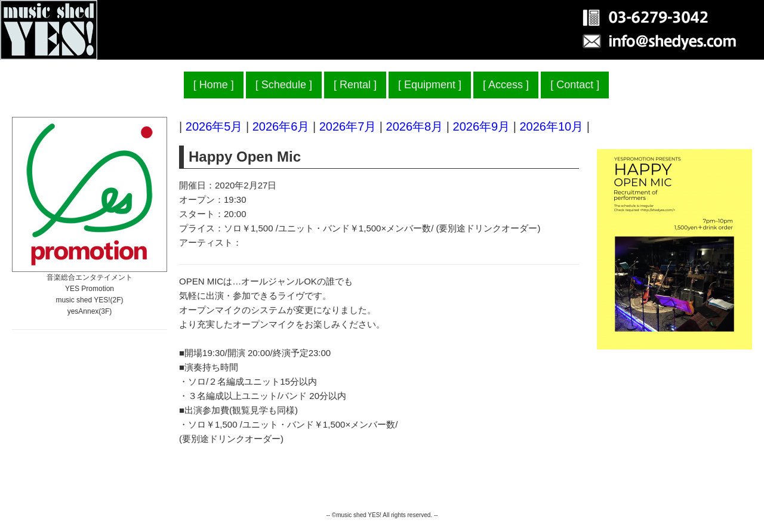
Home (214, 85)
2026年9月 (482, 126)
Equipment (430, 85)
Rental (355, 85)
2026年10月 (551, 126)
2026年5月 (214, 126)
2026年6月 (281, 126)
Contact (575, 85)
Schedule (284, 85)
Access (506, 85)
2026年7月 (348, 126)
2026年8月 (415, 126)
